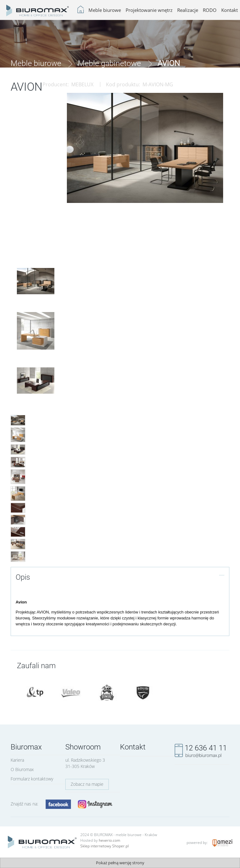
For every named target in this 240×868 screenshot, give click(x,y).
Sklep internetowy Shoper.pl (105, 846)
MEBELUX (82, 84)
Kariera (17, 760)
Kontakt (133, 747)
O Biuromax (22, 769)
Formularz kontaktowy (32, 779)
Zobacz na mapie (87, 784)
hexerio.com (110, 840)
